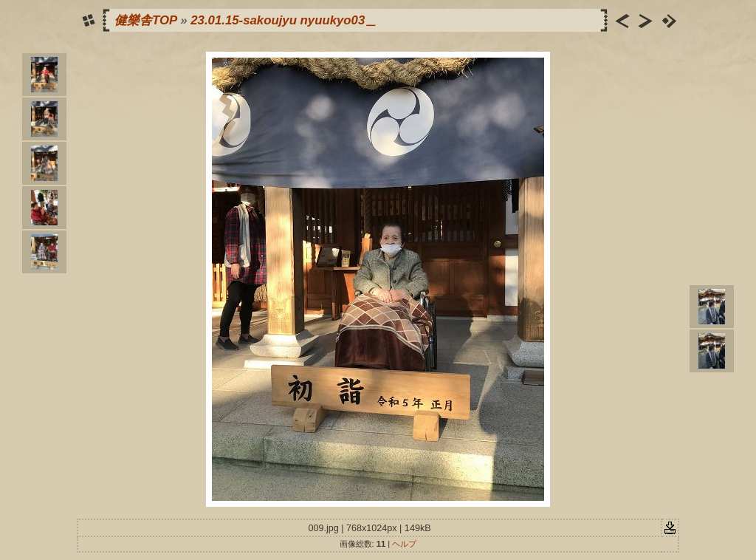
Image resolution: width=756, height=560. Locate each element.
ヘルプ (404, 544)
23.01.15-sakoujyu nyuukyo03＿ (284, 20)
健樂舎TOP (146, 20)
